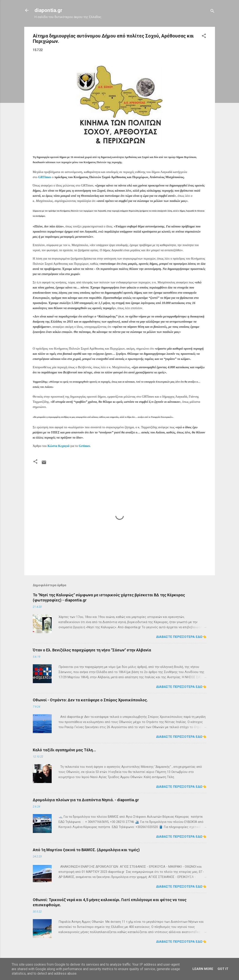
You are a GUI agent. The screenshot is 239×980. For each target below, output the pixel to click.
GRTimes (45, 177)
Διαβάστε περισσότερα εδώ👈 (181, 637)
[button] (204, 37)
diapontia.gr (48, 10)
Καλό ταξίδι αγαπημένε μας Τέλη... (64, 750)
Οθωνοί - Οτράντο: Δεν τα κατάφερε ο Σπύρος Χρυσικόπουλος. (90, 700)
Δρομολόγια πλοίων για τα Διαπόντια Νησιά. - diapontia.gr (86, 800)
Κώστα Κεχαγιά (58, 446)
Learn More (203, 969)
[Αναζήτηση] (212, 12)
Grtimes (84, 446)
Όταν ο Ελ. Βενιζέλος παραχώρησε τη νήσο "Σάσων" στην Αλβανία (92, 650)
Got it (223, 969)
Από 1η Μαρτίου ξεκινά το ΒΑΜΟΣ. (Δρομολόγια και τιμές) (86, 850)
